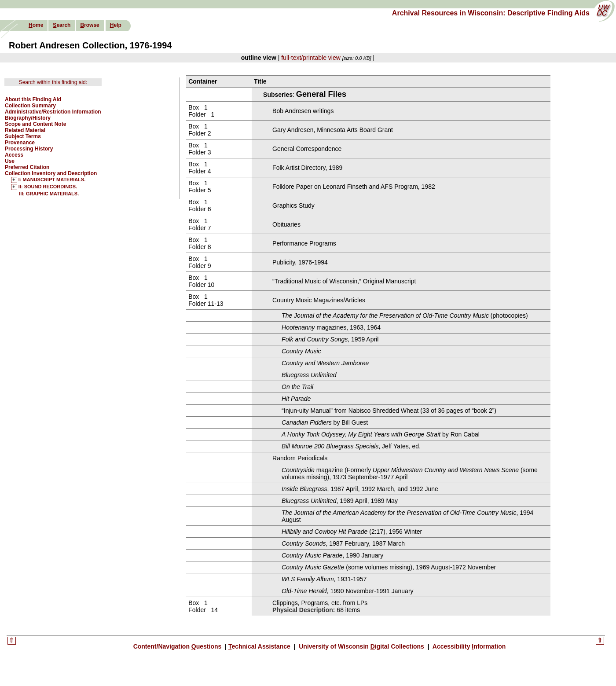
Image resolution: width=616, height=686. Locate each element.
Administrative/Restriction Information (53, 112)
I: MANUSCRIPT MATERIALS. (52, 180)
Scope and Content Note (35, 124)
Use (10, 161)
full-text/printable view (311, 58)
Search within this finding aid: (53, 82)
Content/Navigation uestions (178, 646)
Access (14, 155)
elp (116, 25)
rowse (90, 25)
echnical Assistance (260, 646)
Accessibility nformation (468, 646)
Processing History (29, 149)
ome (36, 25)
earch (62, 25)
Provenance (20, 143)
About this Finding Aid (33, 99)
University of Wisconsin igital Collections (361, 646)
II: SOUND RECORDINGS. (48, 187)
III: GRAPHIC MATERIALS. (49, 194)
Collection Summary (30, 106)
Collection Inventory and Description (51, 173)
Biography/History (28, 118)
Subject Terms (23, 136)
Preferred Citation (27, 167)
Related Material (25, 130)
